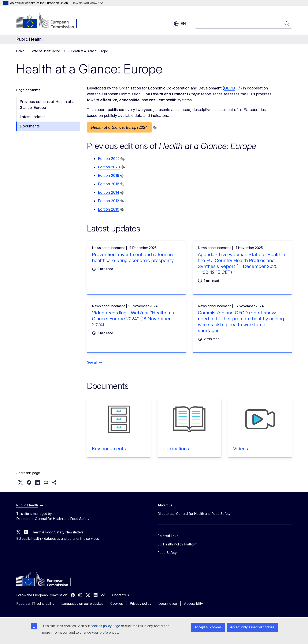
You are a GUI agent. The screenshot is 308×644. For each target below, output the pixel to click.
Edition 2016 (109, 184)
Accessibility (193, 603)
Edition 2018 (109, 175)
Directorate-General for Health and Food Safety (194, 514)
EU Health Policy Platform (177, 544)
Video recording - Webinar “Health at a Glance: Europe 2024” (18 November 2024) (134, 319)
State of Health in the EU (48, 51)
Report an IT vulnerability (35, 603)
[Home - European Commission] (50, 21)
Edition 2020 (109, 167)
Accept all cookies (208, 627)
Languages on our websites (82, 603)
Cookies (117, 603)
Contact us (121, 595)
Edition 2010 (109, 209)
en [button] (180, 24)
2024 (119, 127)
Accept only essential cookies (252, 627)
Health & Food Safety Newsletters (57, 532)
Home (20, 51)
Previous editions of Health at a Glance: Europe (47, 105)
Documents (30, 126)
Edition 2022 (109, 159)
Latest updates (33, 117)
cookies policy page (105, 626)
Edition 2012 (108, 201)
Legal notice (168, 603)
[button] (21, 482)
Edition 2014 (109, 192)
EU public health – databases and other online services (58, 538)
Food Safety (167, 553)
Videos (241, 449)
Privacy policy (141, 603)
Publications (176, 449)
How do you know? (87, 3)
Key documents (109, 449)
